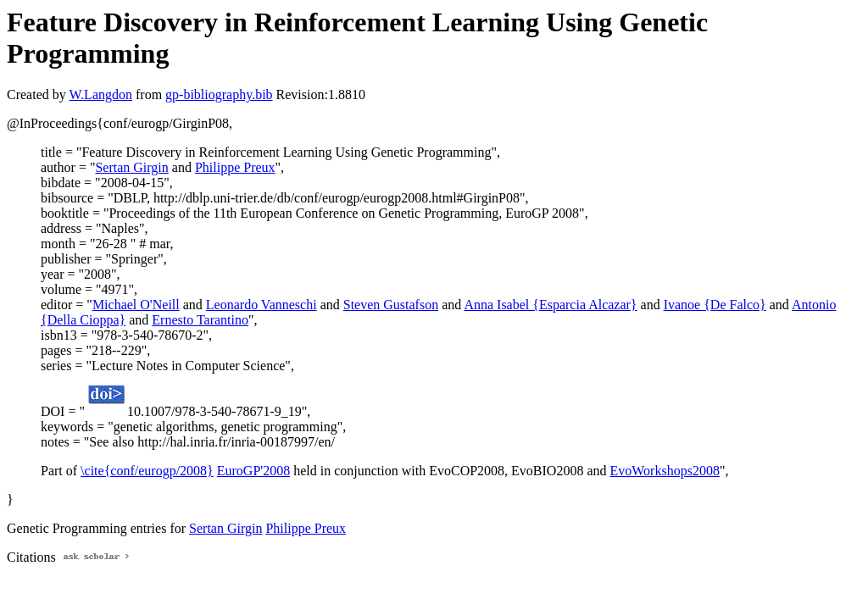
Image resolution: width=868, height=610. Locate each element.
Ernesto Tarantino (200, 320)
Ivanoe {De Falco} (715, 305)
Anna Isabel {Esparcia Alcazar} (550, 305)
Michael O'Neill (136, 305)
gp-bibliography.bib (219, 94)
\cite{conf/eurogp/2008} (147, 471)
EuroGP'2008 (253, 471)
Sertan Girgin (131, 167)
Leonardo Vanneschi (262, 305)
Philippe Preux (235, 167)
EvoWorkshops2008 (665, 471)
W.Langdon (100, 94)
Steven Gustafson (391, 305)
